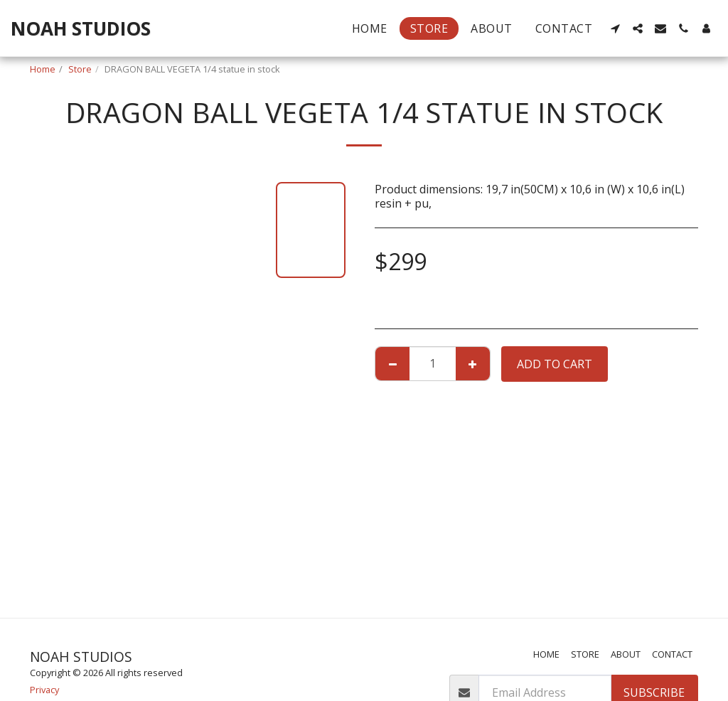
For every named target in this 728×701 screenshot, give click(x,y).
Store (80, 69)
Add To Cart (555, 364)
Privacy (44, 690)
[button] (615, 28)
